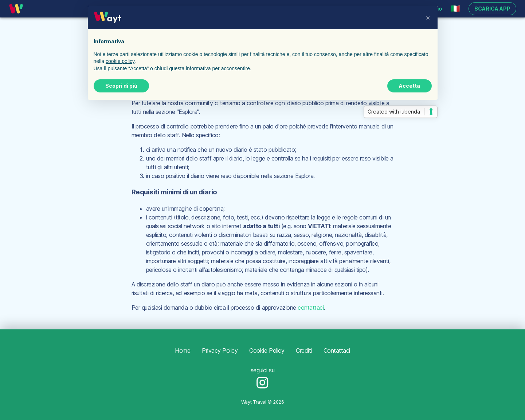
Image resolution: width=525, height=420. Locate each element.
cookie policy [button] (120, 61)
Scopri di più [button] (121, 86)
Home (183, 350)
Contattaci (337, 350)
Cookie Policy (267, 350)
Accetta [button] (410, 86)
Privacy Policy (220, 350)
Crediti (304, 350)
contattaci (311, 308)
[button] (455, 9)
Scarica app (492, 9)
